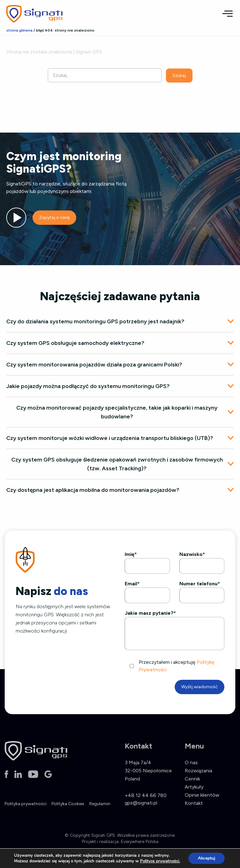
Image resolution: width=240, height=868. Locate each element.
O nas (191, 762)
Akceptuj (206, 858)
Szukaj (179, 76)
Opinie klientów (202, 795)
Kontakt (194, 803)
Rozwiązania (198, 771)
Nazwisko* (192, 554)
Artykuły (194, 787)
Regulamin (100, 804)
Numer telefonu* (200, 584)
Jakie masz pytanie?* (150, 613)
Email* (132, 584)
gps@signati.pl (141, 803)
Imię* (131, 554)
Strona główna (19, 30)
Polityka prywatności (26, 804)
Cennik (192, 779)
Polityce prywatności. (160, 861)
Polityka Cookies (68, 804)
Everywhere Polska (140, 842)
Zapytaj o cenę (54, 217)
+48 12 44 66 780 (146, 795)
